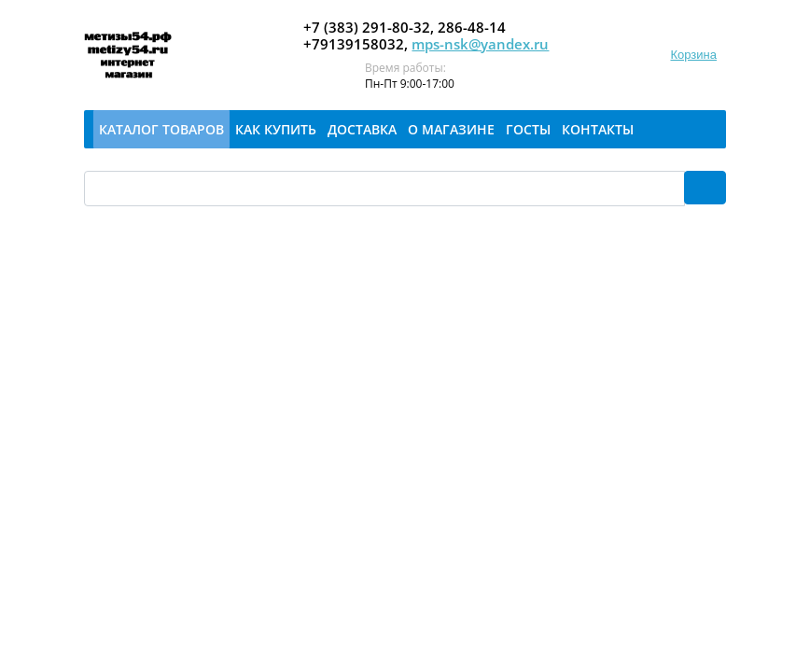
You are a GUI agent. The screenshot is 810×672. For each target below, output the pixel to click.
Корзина (693, 55)
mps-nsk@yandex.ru (480, 44)
